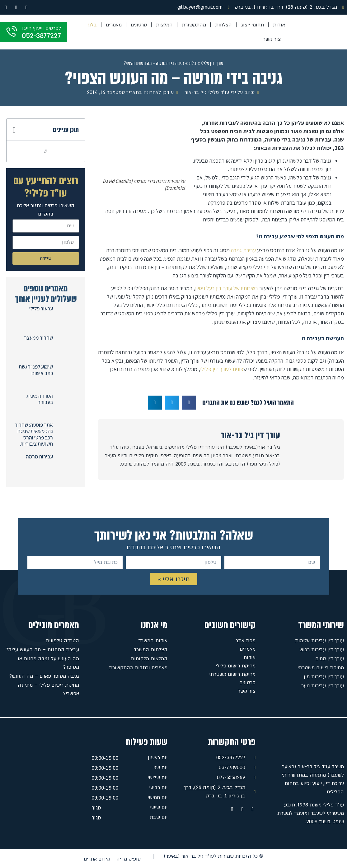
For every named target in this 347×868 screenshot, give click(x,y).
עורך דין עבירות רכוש (322, 650)
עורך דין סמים (330, 659)
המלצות (164, 25)
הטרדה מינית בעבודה (40, 399)
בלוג (92, 25)
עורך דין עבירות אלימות (319, 641)
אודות (279, 25)
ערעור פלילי (41, 309)
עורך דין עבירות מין (324, 677)
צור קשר (272, 39)
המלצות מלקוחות (149, 659)
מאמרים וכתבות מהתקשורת (138, 668)
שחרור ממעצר (38, 338)
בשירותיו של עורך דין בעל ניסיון (227, 288)
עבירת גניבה (243, 250)
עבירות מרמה (39, 457)
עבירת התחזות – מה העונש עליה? (42, 650)
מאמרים (114, 25)
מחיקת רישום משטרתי (321, 668)
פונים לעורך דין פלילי (222, 369)
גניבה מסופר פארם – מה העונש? (44, 676)
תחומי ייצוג (252, 25)
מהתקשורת (194, 25)
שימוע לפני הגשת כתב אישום (36, 370)
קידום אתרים (97, 859)
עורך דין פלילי (212, 63)
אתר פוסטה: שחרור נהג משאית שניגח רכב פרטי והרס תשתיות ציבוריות (34, 434)
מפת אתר (246, 641)
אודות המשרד (153, 641)
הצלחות (223, 25)
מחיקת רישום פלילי (236, 666)
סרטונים (139, 25)
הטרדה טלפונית (62, 641)
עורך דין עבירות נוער (323, 686)
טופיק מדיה (129, 859)
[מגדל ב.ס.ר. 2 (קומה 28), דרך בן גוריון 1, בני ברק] (41, 780)
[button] (189, 403)
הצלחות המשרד (150, 650)
